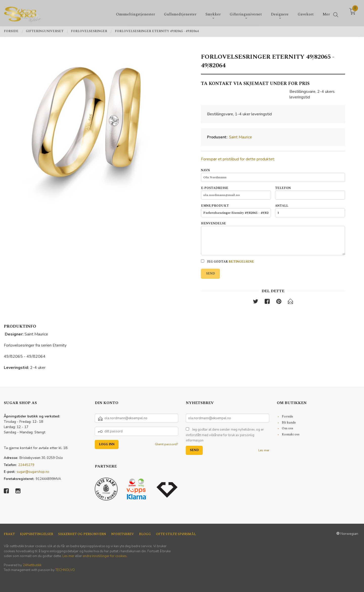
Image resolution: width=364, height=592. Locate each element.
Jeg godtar (227, 262)
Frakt (9, 534)
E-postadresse (236, 193)
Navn (273, 175)
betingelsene (241, 262)
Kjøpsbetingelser (37, 534)
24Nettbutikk (32, 565)
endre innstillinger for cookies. (105, 556)
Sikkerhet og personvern (82, 534)
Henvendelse (273, 238)
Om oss (288, 428)
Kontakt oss (291, 434)
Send (210, 274)
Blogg (145, 534)
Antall (310, 210)
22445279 (26, 465)
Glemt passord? (167, 444)
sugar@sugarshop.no (33, 472)
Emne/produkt (236, 210)
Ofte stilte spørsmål (176, 534)
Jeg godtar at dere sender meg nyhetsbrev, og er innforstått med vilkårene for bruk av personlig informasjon (225, 435)
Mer (326, 13)
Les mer (264, 450)
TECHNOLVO (65, 570)
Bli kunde (289, 422)
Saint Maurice (241, 137)
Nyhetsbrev (123, 534)
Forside (288, 416)
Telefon (310, 193)
